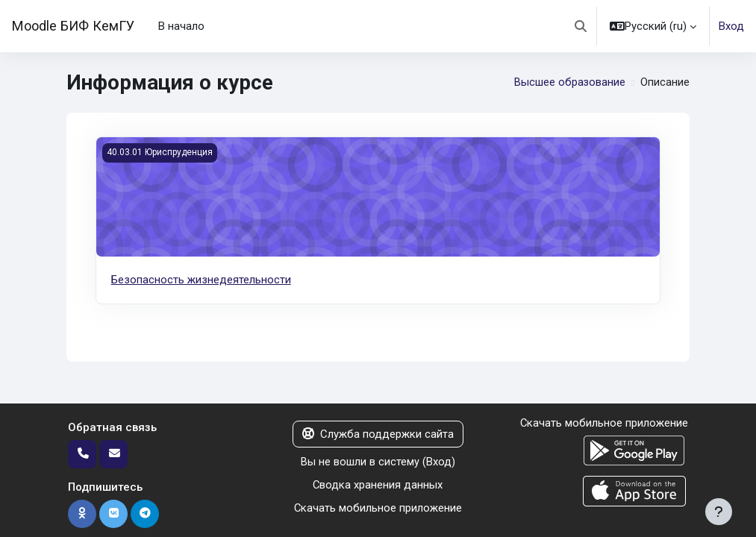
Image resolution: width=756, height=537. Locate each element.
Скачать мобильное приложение (378, 507)
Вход (731, 26)
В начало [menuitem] (181, 26)
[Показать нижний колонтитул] (719, 512)
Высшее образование (569, 83)
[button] (581, 26)
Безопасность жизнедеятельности (201, 280)
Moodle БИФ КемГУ (73, 26)
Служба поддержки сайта (378, 434)
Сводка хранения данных (378, 485)
